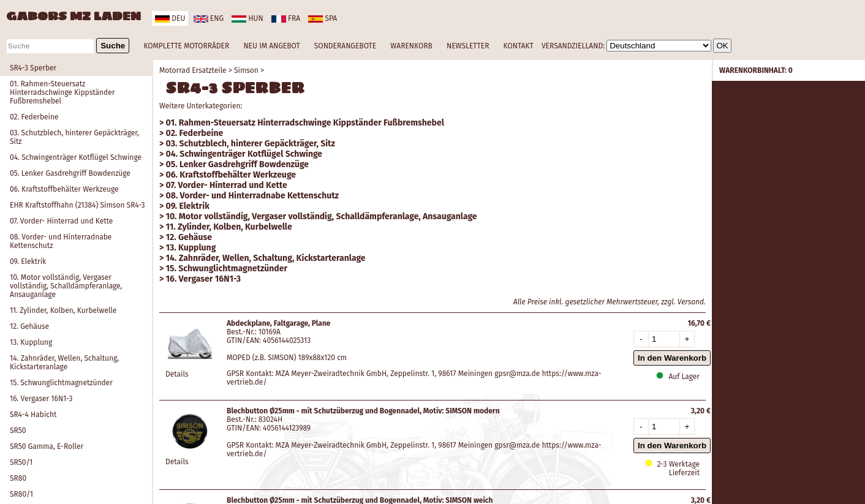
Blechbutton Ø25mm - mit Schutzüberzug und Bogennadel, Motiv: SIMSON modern (363, 411)
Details (177, 374)
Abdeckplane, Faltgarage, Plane (278, 323)
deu (170, 18)
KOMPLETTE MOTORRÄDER (186, 46)
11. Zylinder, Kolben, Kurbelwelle (63, 310)
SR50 (18, 431)
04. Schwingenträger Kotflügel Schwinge (76, 157)
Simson (246, 70)
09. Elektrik (28, 261)
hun (247, 18)
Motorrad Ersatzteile (193, 70)
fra (286, 18)
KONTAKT (519, 46)
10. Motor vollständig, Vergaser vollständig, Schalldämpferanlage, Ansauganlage (66, 286)
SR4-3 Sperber (33, 68)
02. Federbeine (34, 117)
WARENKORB (411, 46)
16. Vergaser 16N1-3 (41, 399)
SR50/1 (21, 462)
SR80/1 (21, 494)
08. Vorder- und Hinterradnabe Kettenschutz (61, 241)
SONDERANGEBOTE (345, 46)
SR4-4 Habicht (33, 415)
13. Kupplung (31, 342)
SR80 (18, 478)
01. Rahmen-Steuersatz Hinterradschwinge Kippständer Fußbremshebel (62, 92)
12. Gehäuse (29, 326)
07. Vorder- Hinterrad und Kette (61, 221)
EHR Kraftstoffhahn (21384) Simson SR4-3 (77, 205)
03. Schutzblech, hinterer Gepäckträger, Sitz (74, 137)
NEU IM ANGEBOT (271, 46)
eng (209, 18)
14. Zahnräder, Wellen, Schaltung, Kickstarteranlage (64, 363)
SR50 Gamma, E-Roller (47, 446)
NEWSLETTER (468, 46)
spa (323, 18)
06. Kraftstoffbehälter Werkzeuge (64, 189)
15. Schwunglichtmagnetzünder (61, 383)
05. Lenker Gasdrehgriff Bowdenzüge (70, 173)
